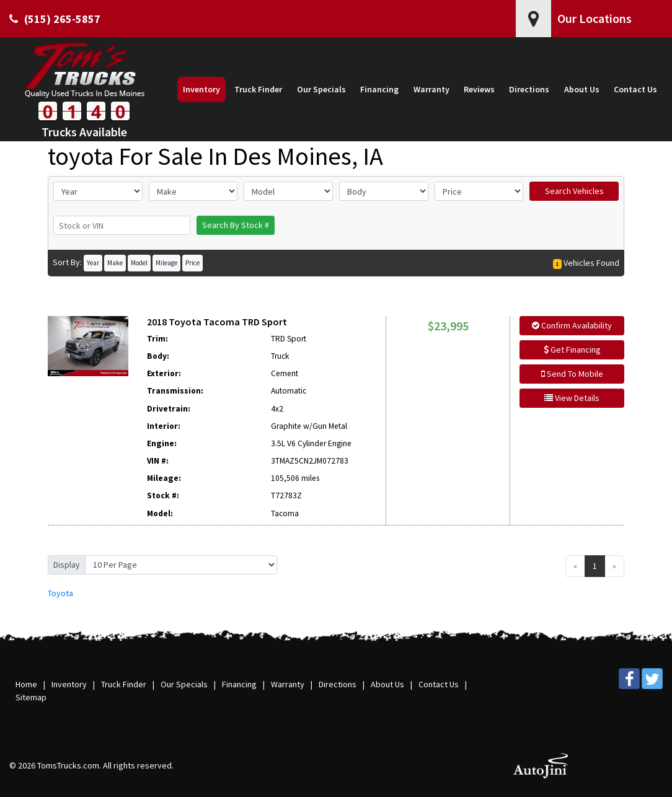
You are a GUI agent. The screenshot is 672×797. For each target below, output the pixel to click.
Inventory (69, 684)
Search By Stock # (236, 225)
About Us (387, 684)
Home (26, 684)
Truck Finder (124, 684)
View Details (572, 398)
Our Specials (184, 684)
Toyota (60, 593)
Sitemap (31, 697)
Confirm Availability (572, 325)
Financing (239, 684)
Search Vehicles (574, 191)
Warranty (288, 684)
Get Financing (572, 350)
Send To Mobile (572, 374)
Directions (338, 684)
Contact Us (439, 684)
